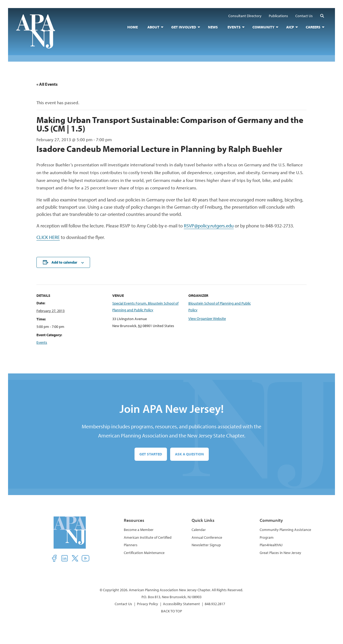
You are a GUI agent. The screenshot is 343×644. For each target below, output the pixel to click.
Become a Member (139, 530)
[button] (322, 16)
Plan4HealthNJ (271, 545)
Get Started (151, 454)
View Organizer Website (207, 319)
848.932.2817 (215, 604)
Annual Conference (207, 537)
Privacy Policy (148, 604)
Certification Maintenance (144, 553)
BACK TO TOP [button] (171, 611)
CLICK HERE (48, 237)
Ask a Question (189, 454)
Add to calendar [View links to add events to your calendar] (64, 262)
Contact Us (123, 604)
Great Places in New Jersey (280, 553)
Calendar (199, 530)
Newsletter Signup (206, 545)
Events (42, 342)
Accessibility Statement (181, 604)
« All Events (47, 84)
